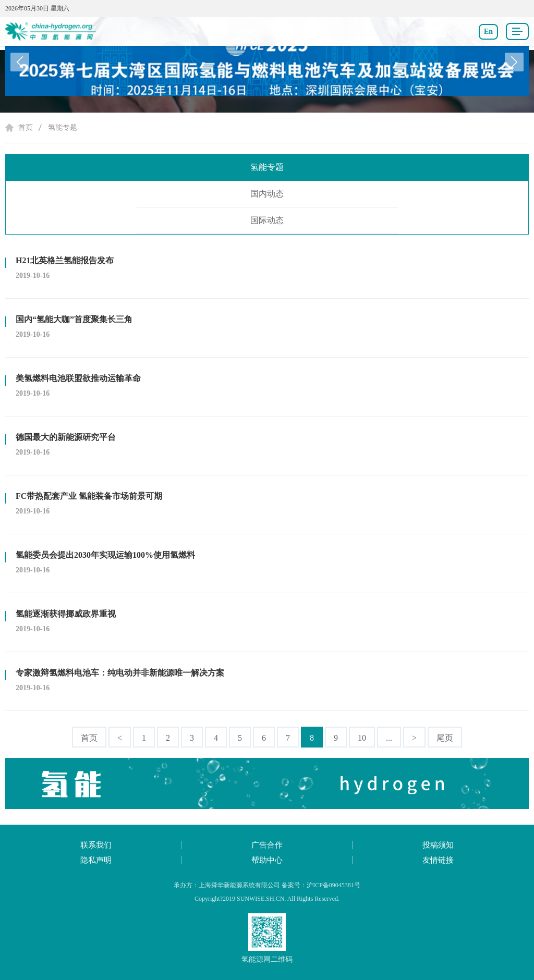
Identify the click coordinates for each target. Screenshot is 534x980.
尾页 (445, 738)
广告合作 (267, 845)
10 (362, 738)
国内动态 (267, 194)
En (488, 32)
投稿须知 (438, 845)
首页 (26, 127)
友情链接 (438, 860)
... (389, 738)
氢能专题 (63, 127)
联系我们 (96, 845)
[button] (514, 62)
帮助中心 (267, 860)
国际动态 (267, 220)
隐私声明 (96, 860)
